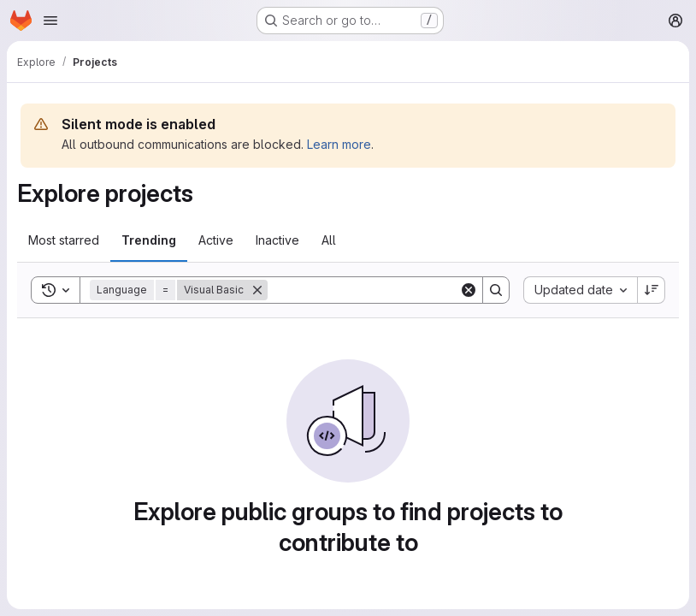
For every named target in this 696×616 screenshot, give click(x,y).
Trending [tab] (149, 240)
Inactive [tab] (277, 240)
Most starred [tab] (64, 240)
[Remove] (257, 290)
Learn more (339, 144)
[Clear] (469, 290)
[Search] (374, 290)
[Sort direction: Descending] (652, 290)
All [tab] (329, 240)
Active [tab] (216, 240)
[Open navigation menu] (50, 21)
